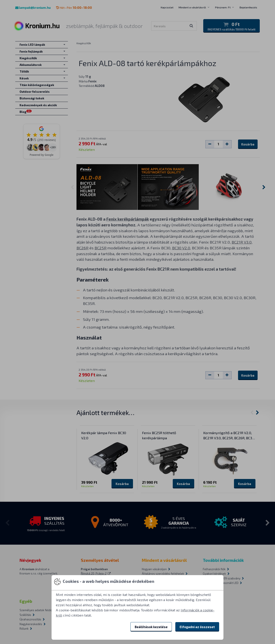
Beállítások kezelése (151, 627)
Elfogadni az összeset (197, 627)
